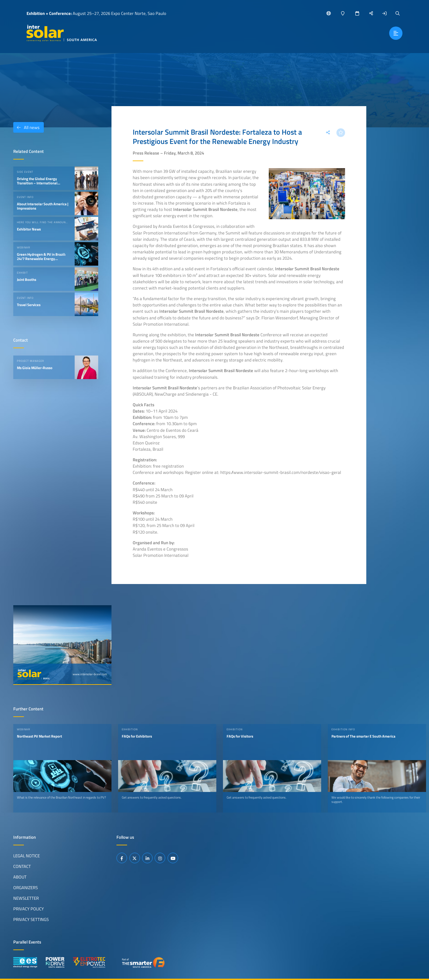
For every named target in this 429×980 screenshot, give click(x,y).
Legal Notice (27, 856)
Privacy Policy (29, 909)
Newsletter (26, 898)
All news (26, 127)
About (20, 877)
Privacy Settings (31, 919)
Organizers (26, 887)
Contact (22, 866)
